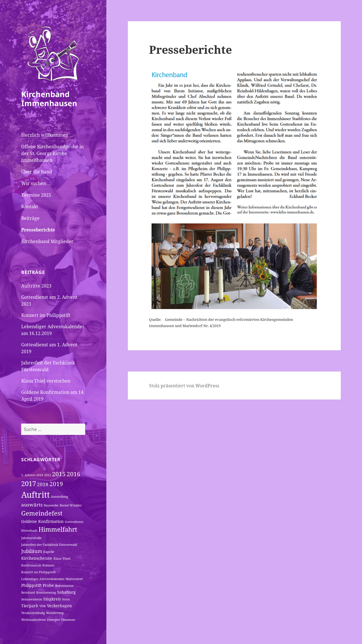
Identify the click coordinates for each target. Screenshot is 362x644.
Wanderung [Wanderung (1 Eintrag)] (55, 613)
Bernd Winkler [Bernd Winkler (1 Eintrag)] (71, 505)
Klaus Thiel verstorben (46, 381)
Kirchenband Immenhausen (49, 99)
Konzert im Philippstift (46, 315)
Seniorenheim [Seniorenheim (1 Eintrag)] (32, 599)
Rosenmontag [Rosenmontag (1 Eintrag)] (46, 593)
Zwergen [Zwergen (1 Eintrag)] (53, 620)
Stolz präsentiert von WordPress (184, 386)
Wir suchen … (36, 183)
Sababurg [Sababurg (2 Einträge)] (66, 592)
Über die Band (37, 172)
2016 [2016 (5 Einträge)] (74, 474)
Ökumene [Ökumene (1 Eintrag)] (68, 620)
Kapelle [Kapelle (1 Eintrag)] (49, 552)
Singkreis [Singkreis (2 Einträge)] (52, 599)
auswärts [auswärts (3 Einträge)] (32, 505)
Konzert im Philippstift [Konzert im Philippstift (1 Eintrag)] (38, 572)
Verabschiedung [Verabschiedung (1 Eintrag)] (33, 613)
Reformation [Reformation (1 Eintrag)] (64, 586)
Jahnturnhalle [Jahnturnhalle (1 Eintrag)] (31, 538)
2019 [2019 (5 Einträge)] (56, 484)
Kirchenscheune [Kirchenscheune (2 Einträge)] (37, 558)
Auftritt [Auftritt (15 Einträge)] (35, 495)
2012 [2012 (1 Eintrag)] (48, 475)
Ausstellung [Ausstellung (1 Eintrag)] (60, 497)
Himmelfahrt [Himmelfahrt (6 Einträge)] (58, 529)
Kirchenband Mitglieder (47, 241)
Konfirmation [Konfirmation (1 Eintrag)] (31, 565)
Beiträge (30, 218)
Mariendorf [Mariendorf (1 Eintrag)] (74, 579)
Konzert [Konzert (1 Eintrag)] (48, 565)
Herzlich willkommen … (47, 135)
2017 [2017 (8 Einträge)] (29, 483)
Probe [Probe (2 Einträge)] (48, 585)
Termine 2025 (36, 195)
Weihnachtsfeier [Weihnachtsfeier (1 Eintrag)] (34, 620)
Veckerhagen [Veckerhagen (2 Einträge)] (59, 606)
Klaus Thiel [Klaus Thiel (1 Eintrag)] (62, 559)
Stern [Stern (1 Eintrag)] (66, 599)
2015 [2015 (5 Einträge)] (59, 474)
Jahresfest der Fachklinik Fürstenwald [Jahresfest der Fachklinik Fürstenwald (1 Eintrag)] (49, 545)
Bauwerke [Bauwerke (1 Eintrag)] (51, 505)
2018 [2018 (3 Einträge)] (43, 484)
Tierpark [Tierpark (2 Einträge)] (30, 606)
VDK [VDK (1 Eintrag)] (43, 606)
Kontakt (30, 207)
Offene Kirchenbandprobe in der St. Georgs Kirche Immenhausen (52, 153)
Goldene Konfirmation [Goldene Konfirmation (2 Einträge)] (42, 521)
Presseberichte (38, 230)
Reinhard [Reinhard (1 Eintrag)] (28, 593)
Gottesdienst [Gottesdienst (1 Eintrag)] (74, 522)
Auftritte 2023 (36, 286)
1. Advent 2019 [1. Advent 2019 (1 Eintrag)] (32, 475)
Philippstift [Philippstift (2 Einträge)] (31, 585)
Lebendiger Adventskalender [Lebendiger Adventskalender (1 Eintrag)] (43, 579)
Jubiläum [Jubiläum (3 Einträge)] (32, 551)
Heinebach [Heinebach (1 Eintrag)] (29, 531)
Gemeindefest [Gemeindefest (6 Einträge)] (42, 513)
